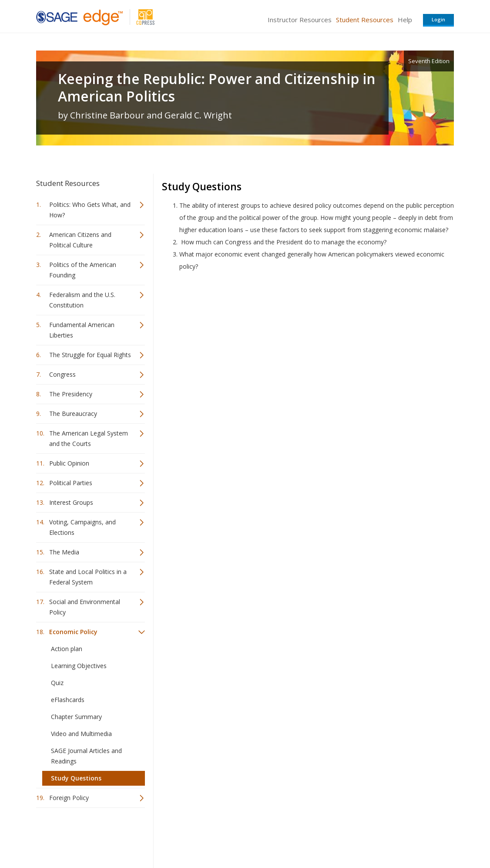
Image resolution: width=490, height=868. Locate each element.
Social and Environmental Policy (85, 607)
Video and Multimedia (81, 734)
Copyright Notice (348, 836)
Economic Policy (73, 632)
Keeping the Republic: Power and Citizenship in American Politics (217, 88)
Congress (62, 374)
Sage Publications (86, 836)
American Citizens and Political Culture (80, 240)
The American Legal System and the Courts (89, 438)
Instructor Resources (300, 20)
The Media (64, 552)
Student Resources (365, 20)
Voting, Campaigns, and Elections (82, 527)
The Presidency (71, 394)
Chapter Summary (76, 717)
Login (438, 19)
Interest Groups (71, 502)
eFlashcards (68, 700)
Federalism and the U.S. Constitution (82, 300)
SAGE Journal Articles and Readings (86, 756)
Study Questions (76, 778)
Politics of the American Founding (83, 270)
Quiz (57, 683)
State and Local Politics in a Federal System (88, 577)
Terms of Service (295, 836)
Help (405, 20)
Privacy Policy (396, 836)
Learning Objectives (79, 666)
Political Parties (71, 483)
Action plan (67, 649)
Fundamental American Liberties (82, 330)
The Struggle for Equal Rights (90, 355)
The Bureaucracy (73, 414)
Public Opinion (69, 463)
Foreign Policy (69, 798)
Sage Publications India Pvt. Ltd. (162, 836)
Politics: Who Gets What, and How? (90, 210)
